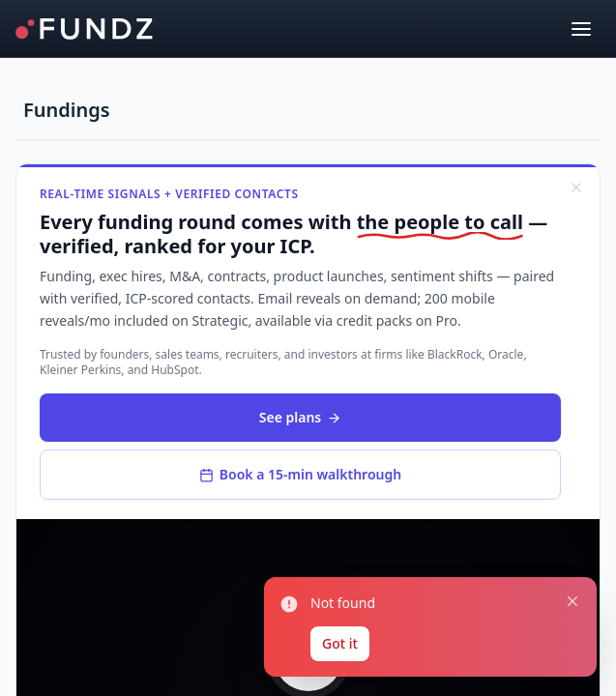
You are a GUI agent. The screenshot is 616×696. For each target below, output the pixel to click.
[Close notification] (572, 601)
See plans (300, 417)
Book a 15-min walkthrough (300, 474)
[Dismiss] (576, 188)
